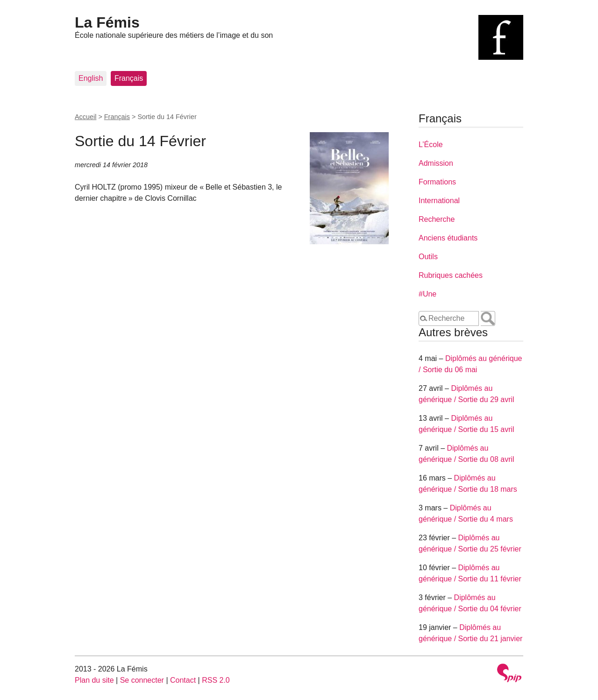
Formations (437, 182)
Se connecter (142, 680)
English (91, 78)
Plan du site (94, 680)
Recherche (437, 219)
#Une (427, 294)
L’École (431, 145)
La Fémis (107, 22)
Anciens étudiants (448, 238)
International (439, 201)
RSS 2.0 (216, 680)
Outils (428, 257)
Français (129, 78)
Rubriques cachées (451, 275)
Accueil (85, 117)
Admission (436, 163)
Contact (183, 680)
